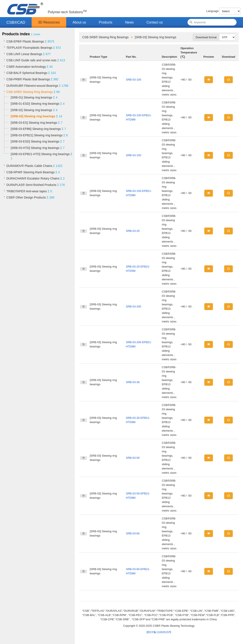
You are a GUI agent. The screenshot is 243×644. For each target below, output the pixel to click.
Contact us (155, 22)
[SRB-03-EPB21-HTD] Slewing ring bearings (41, 154)
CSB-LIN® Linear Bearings (24, 54)
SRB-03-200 (134, 307)
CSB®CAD (16, 22)
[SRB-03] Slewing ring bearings (33, 116)
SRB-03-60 (133, 533)
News (129, 22)
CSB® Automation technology (26, 67)
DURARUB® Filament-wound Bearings (32, 86)
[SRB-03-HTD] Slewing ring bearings (35, 148)
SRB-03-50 (133, 458)
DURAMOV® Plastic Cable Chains (29, 166)
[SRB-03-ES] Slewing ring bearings (34, 123)
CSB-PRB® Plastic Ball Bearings (28, 79)
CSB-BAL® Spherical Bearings (27, 73)
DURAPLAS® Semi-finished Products (31, 185)
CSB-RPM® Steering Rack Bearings (31, 172)
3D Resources (49, 22)
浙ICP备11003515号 (159, 632)
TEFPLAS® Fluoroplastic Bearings (29, 48)
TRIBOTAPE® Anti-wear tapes (27, 191)
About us (79, 22)
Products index (16, 34)
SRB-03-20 (133, 231)
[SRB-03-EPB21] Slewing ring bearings (37, 135)
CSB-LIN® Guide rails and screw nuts (31, 60)
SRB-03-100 (134, 80)
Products (106, 22)
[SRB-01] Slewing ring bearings (31, 97)
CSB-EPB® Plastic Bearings (25, 41)
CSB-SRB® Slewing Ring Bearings (30, 92)
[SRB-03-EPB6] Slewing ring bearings (36, 129)
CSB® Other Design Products (26, 197)
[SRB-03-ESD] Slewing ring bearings (35, 141)
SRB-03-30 (133, 382)
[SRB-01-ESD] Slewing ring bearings (35, 104)
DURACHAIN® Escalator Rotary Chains (33, 178)
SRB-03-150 (134, 155)
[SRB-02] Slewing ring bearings (31, 110)
